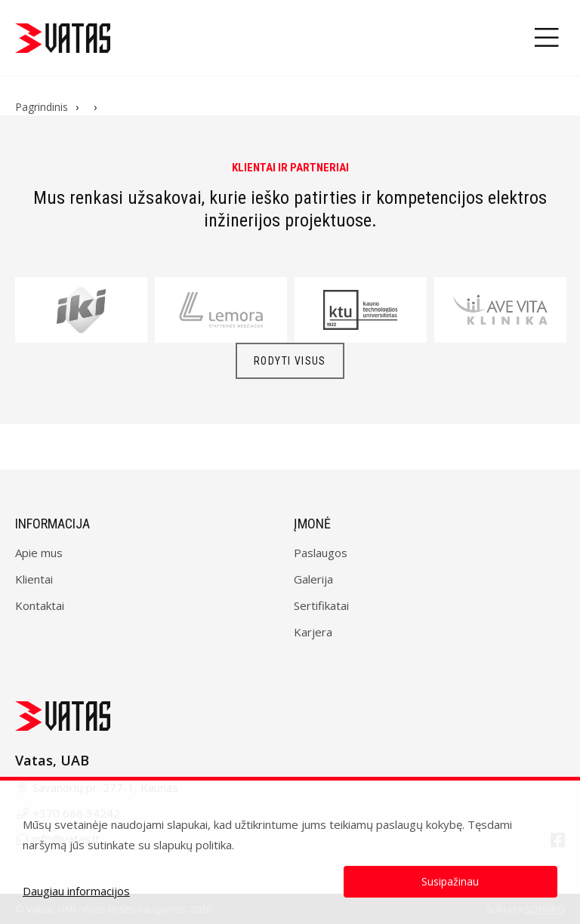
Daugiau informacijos (76, 891)
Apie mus (39, 553)
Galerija (313, 579)
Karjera (313, 632)
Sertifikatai (321, 605)
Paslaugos (321, 553)
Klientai (34, 579)
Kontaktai (40, 605)
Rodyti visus (290, 361)
